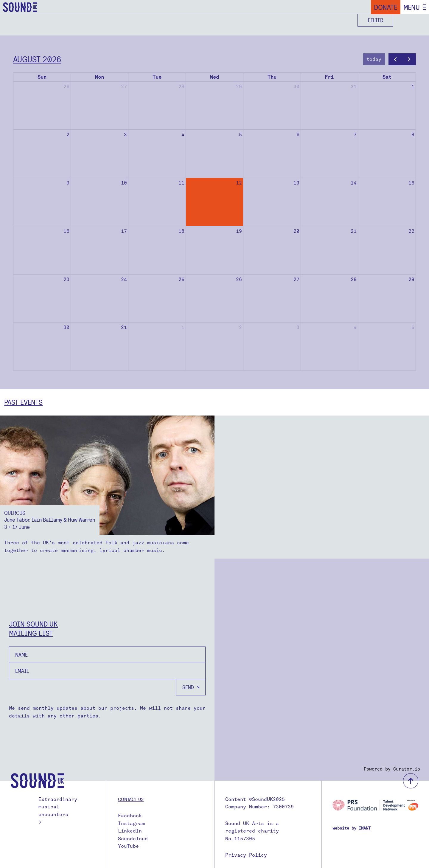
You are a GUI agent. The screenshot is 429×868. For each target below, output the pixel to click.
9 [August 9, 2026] (68, 183)
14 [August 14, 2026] (354, 183)
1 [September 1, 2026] (183, 327)
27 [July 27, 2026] (124, 87)
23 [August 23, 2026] (66, 279)
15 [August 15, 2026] (411, 183)
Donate (386, 7)
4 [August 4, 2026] (183, 135)
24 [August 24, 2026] (124, 279)
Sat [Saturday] (387, 77)
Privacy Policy (246, 855)
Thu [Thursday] (272, 77)
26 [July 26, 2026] (66, 87)
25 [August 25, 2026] (181, 279)
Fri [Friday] (329, 77)
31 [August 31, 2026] (124, 327)
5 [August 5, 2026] (240, 135)
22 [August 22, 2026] (411, 231)
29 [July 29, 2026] (239, 87)
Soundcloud (133, 839)
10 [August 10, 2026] (124, 183)
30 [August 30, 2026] (66, 327)
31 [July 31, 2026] (354, 87)
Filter (376, 20)
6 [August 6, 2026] (298, 135)
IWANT (365, 828)
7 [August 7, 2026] (355, 135)
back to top (411, 781)
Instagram (131, 823)
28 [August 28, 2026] (354, 279)
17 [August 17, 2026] (124, 231)
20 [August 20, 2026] (296, 231)
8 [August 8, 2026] (413, 135)
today (374, 59)
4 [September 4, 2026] (355, 327)
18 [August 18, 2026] (181, 231)
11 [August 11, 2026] (181, 183)
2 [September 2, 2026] (240, 327)
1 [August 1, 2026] (413, 87)
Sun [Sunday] (42, 77)
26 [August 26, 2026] (239, 279)
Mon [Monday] (100, 77)
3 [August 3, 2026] (125, 135)
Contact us (131, 799)
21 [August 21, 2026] (354, 231)
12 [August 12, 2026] (239, 183)
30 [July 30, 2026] (296, 87)
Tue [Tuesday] (157, 77)
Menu (412, 7)
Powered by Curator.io (392, 769)
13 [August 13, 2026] (296, 183)
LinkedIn (130, 831)
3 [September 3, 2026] (298, 327)
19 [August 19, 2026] (239, 231)
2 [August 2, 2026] (68, 135)
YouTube (128, 846)
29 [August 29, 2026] (411, 279)
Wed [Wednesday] (214, 77)
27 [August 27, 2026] (296, 279)
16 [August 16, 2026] (66, 231)
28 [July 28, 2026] (181, 87)
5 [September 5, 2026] (413, 327)
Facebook (130, 816)
